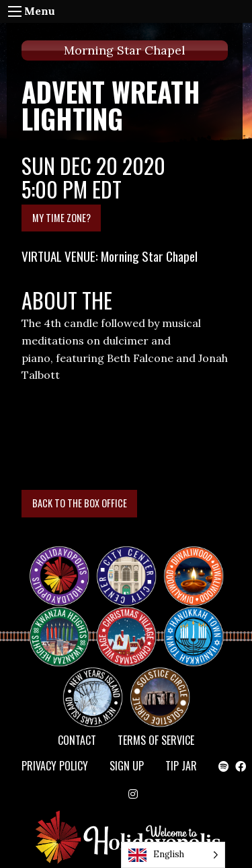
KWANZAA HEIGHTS (65, 624)
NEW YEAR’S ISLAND (93, 690)
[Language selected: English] (173, 855)
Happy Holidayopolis (65, 564)
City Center (125, 564)
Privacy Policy (55, 766)
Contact (77, 740)
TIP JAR (181, 766)
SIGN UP (127, 766)
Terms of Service (156, 740)
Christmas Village (132, 624)
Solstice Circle (161, 685)
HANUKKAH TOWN (199, 624)
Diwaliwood (199, 558)
